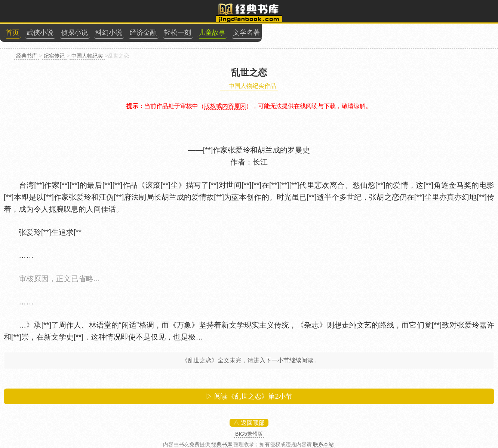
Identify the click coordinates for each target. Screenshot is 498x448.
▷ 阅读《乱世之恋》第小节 (249, 396)
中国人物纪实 (87, 56)
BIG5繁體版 (249, 434)
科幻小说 (109, 33)
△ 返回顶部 (249, 423)
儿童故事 (212, 33)
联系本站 (323, 444)
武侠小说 (40, 33)
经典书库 (27, 56)
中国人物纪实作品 (252, 86)
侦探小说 (74, 33)
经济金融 (143, 33)
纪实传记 (54, 56)
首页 (12, 33)
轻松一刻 (178, 33)
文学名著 (246, 33)
